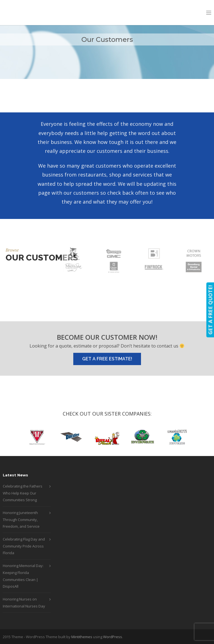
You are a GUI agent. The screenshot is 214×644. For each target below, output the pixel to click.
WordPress (113, 637)
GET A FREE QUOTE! (210, 310)
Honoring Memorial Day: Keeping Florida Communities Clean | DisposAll (23, 576)
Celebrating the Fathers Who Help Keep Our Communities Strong (23, 493)
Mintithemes (82, 637)
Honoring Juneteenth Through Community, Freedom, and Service (21, 519)
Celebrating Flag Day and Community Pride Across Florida (24, 546)
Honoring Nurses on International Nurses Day (24, 603)
